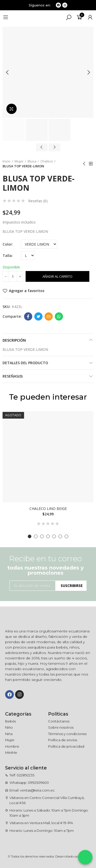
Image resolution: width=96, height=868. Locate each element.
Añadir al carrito (57, 276)
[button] (30, 536)
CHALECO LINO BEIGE (48, 509)
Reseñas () (38, 201)
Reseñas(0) (13, 376)
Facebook (28, 316)
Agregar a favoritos (27, 291)
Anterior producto (84, 164)
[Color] (39, 244)
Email (49, 316)
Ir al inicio (91, 164)
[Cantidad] (13, 276)
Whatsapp (59, 316)
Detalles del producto (25, 363)
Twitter (38, 316)
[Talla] (28, 255)
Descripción (14, 340)
